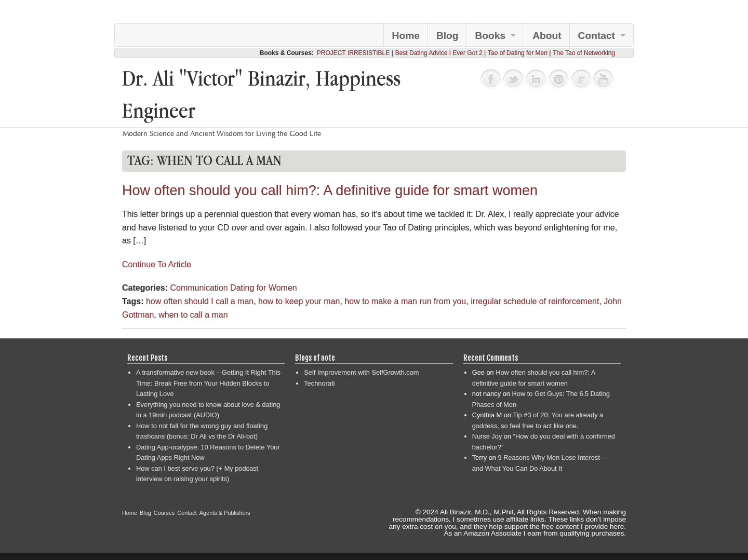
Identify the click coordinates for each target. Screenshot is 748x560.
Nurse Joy (487, 436)
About (547, 36)
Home (406, 36)
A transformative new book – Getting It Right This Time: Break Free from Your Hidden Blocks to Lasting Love (208, 383)
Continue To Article (157, 264)
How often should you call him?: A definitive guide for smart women (330, 190)
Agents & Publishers (225, 513)
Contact (597, 36)
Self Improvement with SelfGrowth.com (361, 372)
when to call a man (193, 315)
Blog (448, 36)
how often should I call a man (200, 301)
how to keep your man (299, 301)
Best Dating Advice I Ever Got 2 (439, 53)
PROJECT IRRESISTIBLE (353, 53)
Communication (199, 288)
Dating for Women (264, 288)
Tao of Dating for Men (518, 53)
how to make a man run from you (405, 301)
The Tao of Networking (584, 53)
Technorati (319, 383)
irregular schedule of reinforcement (535, 301)
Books (491, 36)
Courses (164, 513)
